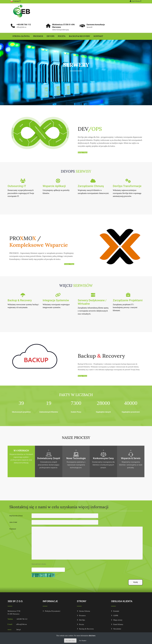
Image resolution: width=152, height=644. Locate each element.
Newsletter (117, 629)
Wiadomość (13, 529)
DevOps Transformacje (127, 186)
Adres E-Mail (13, 522)
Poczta (62, 36)
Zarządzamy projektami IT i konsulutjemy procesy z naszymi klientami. (125, 307)
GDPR (116, 615)
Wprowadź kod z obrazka (39, 564)
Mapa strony (118, 620)
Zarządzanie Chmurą (91, 186)
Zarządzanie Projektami (128, 300)
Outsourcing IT (17, 186)
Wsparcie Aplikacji (54, 186)
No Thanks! (83, 641)
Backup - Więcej (82, 376)
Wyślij (135, 582)
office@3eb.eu (22, 624)
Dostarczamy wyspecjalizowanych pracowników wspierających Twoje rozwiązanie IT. (21, 193)
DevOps (51, 36)
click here (92, 636)
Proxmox (38, 36)
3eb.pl (18, 629)
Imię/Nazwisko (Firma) (16, 516)
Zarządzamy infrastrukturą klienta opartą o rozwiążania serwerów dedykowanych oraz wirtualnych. (93, 311)
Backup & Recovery (80, 36)
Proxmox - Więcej (69, 264)
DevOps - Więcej (83, 152)
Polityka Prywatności (53, 611)
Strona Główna (21, 36)
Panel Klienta (118, 624)
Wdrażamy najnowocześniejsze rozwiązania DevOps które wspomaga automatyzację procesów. (127, 193)
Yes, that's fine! (70, 641)
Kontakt (98, 36)
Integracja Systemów (56, 300)
